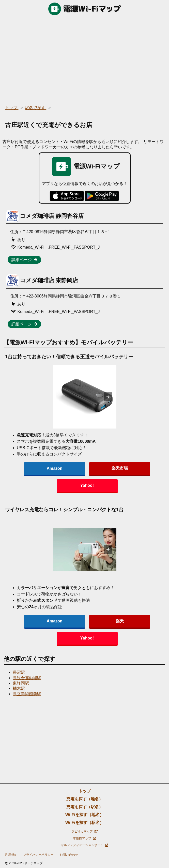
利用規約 (11, 855)
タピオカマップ (84, 831)
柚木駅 (19, 688)
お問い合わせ (69, 855)
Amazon (54, 468)
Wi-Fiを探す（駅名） (84, 823)
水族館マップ (84, 838)
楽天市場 (120, 468)
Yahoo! (87, 485)
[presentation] (108, 397)
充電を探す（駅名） (85, 807)
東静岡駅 (21, 683)
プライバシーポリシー (38, 855)
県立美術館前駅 (27, 694)
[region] (84, 59)
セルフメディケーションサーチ (84, 845)
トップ (85, 791)
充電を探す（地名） (85, 799)
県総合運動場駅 (27, 678)
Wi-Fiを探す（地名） (84, 815)
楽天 (120, 621)
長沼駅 (19, 672)
